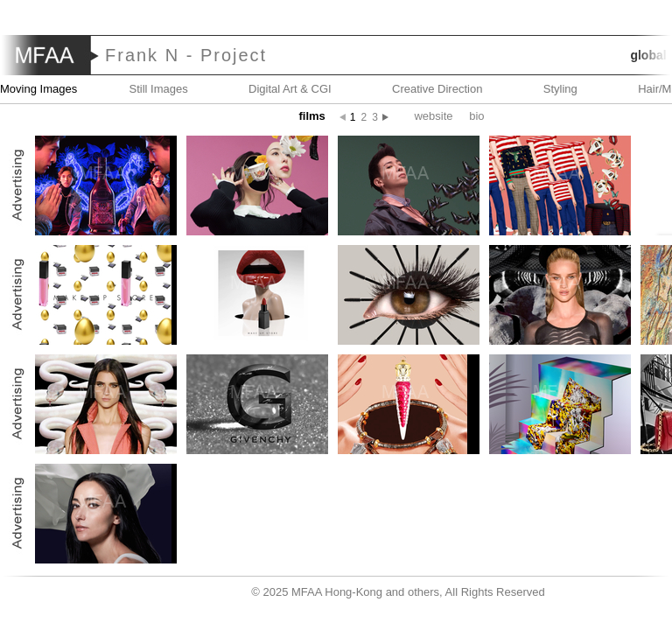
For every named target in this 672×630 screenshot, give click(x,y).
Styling (560, 89)
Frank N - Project (186, 55)
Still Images (159, 89)
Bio (476, 116)
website (433, 116)
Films (311, 116)
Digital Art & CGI (290, 89)
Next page (390, 117)
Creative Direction (437, 89)
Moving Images (38, 89)
